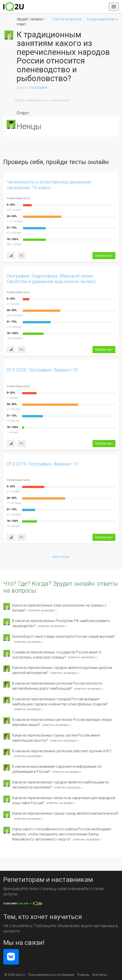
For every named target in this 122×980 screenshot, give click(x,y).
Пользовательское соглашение (51, 975)
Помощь (83, 975)
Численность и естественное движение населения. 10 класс (49, 185)
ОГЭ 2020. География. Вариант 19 (42, 370)
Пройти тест (104, 256)
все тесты (61, 557)
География (38, 87)
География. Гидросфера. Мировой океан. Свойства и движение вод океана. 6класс (51, 279)
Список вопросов (67, 19)
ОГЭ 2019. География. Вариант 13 (42, 464)
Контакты (100, 975)
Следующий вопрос (103, 19)
